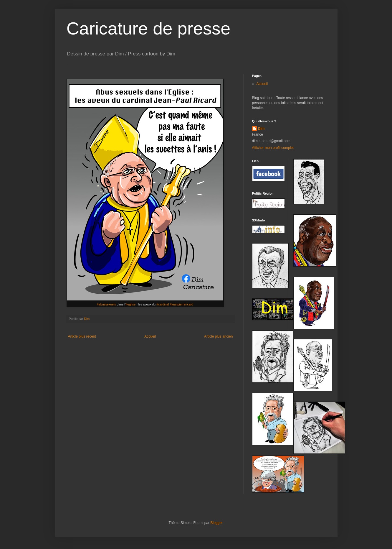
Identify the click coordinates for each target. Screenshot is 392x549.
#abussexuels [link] (106, 304)
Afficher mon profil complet (273, 148)
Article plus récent (82, 336)
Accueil (150, 336)
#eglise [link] (131, 304)
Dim (261, 129)
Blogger (217, 523)
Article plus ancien (218, 336)
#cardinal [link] (163, 304)
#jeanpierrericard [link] (182, 304)
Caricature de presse (149, 28)
